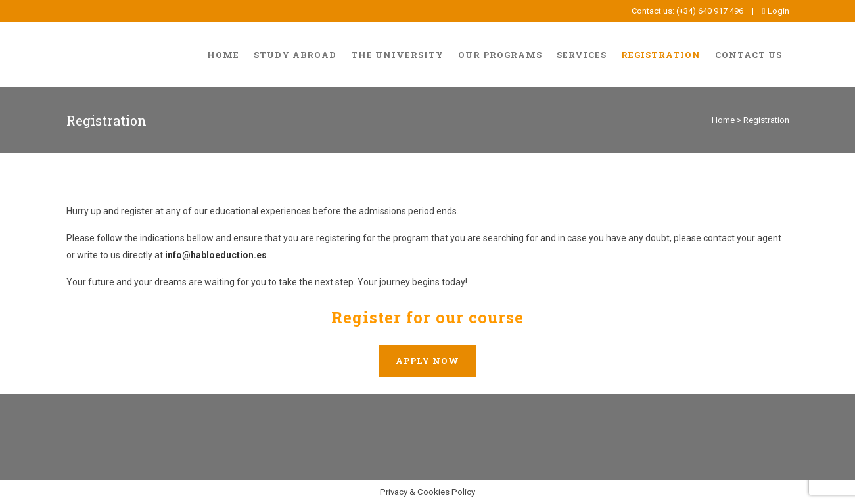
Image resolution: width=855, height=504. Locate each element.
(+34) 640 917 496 (710, 11)
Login (776, 11)
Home (723, 120)
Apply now (427, 361)
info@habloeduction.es (216, 255)
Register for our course (427, 317)
